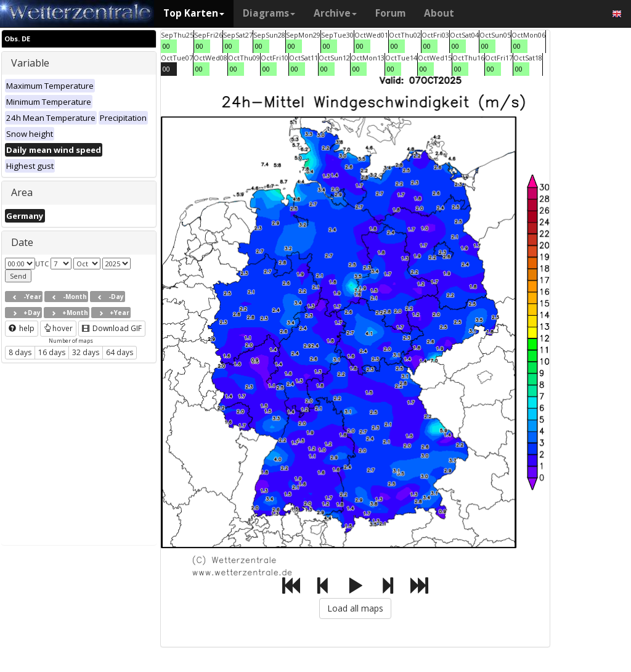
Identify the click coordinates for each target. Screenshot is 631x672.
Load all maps (355, 608)
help (22, 328)
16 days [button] (52, 352)
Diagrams (269, 13)
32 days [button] (86, 352)
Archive (335, 13)
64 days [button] (120, 352)
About (439, 13)
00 (166, 46)
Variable (30, 63)
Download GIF (112, 328)
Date (22, 242)
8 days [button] (20, 352)
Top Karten (194, 13)
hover (58, 328)
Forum (390, 13)
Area (22, 192)
